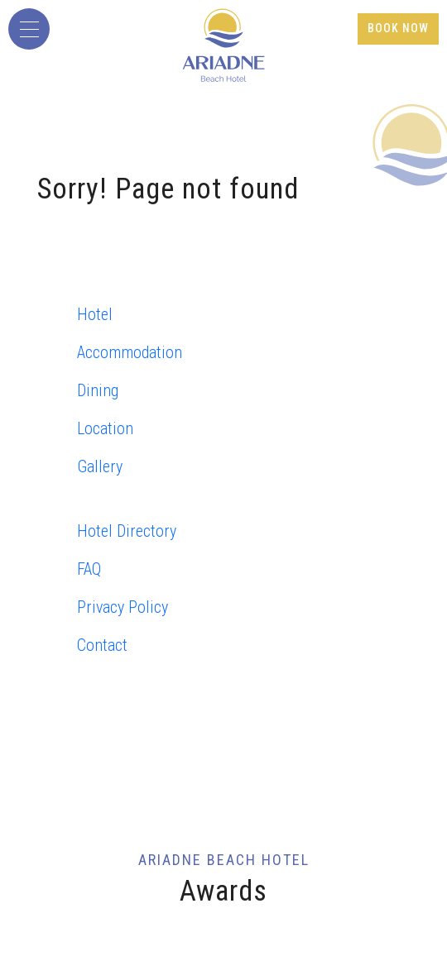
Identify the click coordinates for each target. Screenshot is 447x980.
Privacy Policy (123, 607)
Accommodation (130, 352)
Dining (98, 390)
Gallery (100, 466)
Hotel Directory (127, 531)
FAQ (89, 569)
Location (105, 428)
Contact (102, 645)
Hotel (95, 314)
